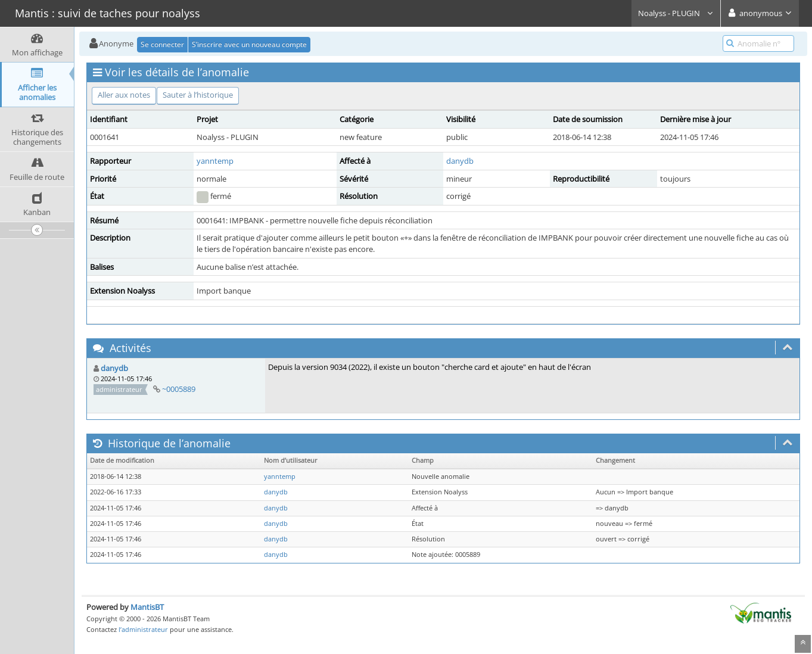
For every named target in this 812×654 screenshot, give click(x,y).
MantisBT (147, 607)
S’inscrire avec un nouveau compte (249, 44)
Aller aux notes (124, 95)
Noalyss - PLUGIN (676, 13)
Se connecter (162, 44)
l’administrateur (143, 629)
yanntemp (215, 161)
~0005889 (179, 389)
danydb (460, 161)
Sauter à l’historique (198, 95)
